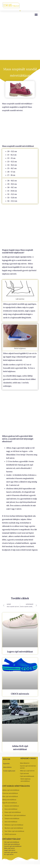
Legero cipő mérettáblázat (20, 652)
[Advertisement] (20, 39)
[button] (36, 15)
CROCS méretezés (20, 694)
